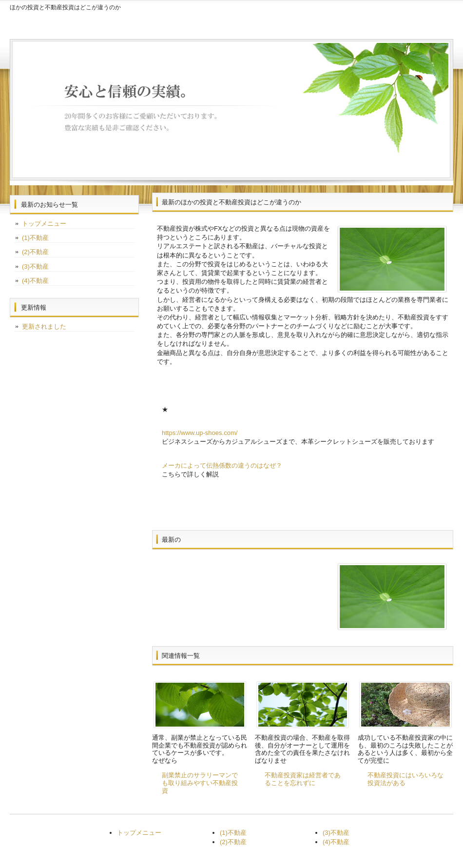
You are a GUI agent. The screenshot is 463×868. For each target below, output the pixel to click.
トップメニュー (44, 224)
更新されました (44, 326)
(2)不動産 (35, 252)
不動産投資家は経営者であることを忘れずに (303, 779)
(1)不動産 (35, 238)
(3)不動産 (35, 266)
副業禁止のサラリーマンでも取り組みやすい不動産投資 (200, 783)
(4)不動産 (35, 281)
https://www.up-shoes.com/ (200, 433)
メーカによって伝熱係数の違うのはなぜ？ (222, 465)
